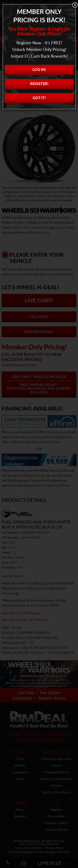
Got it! (39, 98)
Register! (39, 84)
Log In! (39, 70)
